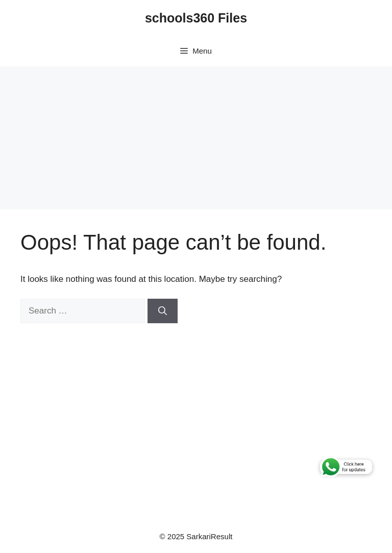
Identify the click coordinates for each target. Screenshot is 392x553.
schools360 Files (196, 18)
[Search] (163, 311)
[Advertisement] (196, 138)
